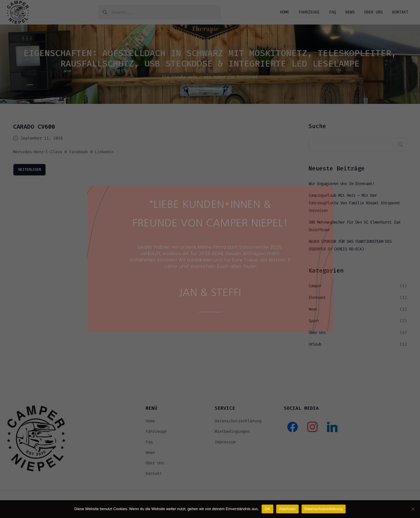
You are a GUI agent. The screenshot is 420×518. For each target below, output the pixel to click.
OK (267, 509)
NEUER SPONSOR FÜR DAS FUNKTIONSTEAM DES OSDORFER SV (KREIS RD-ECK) (350, 248)
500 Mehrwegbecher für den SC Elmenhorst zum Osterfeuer (354, 229)
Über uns (373, 13)
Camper (315, 288)
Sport (314, 323)
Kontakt (400, 13)
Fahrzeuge (309, 13)
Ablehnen (287, 509)
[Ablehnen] (413, 509)
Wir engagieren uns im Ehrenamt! (342, 186)
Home (285, 13)
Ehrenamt (317, 300)
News (350, 13)
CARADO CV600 (34, 128)
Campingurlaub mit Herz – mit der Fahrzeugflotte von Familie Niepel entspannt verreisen (354, 206)
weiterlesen (32, 171)
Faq (332, 13)
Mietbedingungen (232, 434)
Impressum (225, 445)
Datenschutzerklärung (238, 424)
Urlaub (315, 347)
